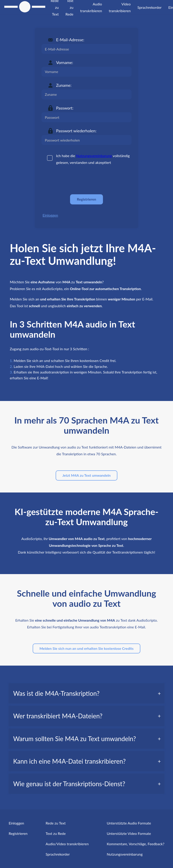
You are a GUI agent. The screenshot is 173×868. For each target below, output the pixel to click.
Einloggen (50, 215)
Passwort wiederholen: (76, 131)
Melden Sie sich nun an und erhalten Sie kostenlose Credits (86, 648)
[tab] (86, 693)
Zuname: (64, 85)
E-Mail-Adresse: (70, 40)
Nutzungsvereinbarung (94, 156)
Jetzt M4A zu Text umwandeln (86, 475)
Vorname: (65, 62)
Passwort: (65, 108)
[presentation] (76, 180)
